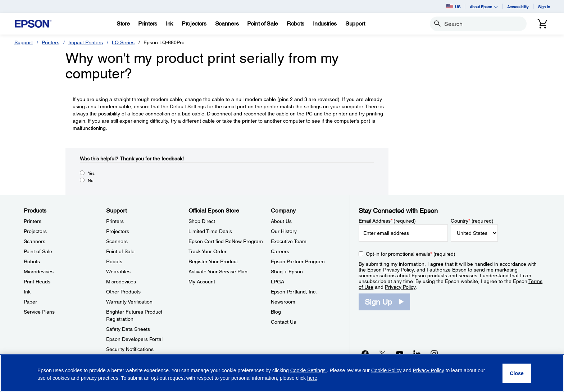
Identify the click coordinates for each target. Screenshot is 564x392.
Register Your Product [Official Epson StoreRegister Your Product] (213, 261)
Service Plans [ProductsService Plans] (39, 312)
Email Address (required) (387, 221)
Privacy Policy (398, 270)
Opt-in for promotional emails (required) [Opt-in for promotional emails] (411, 254)
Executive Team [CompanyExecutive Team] (289, 241)
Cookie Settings (309, 370)
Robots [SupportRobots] (114, 261)
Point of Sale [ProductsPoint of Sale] (38, 251)
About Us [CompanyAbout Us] (281, 221)
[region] (282, 373)
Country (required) (472, 221)
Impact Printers (86, 42)
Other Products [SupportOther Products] (123, 292)
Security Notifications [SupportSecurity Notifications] (130, 349)
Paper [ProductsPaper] (30, 302)
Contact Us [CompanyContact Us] (283, 322)
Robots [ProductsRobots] (32, 261)
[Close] (517, 373)
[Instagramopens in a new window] (434, 354)
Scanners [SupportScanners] (117, 241)
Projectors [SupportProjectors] (118, 231)
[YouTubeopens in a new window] (400, 354)
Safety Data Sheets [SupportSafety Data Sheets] (128, 329)
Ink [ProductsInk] (27, 292)
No (91, 181)
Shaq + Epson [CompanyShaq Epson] (287, 272)
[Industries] (325, 24)
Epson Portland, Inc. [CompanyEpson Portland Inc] (294, 292)
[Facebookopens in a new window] (365, 354)
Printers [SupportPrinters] (115, 221)
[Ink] (169, 24)
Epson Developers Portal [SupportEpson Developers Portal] (134, 339)
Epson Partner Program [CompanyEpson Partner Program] (298, 261)
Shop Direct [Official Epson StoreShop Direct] (202, 221)
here (312, 378)
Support (24, 42)
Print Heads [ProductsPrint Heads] (37, 282)
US (453, 6)
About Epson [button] (484, 7)
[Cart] (542, 24)
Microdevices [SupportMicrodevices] (121, 282)
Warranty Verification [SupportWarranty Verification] (129, 302)
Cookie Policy (386, 370)
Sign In (544, 7)
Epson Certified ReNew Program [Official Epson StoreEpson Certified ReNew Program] (226, 241)
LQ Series (123, 42)
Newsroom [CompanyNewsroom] (283, 302)
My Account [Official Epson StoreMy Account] (202, 282)
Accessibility (518, 7)
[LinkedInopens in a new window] (417, 354)
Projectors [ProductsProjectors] (35, 231)
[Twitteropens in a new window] (382, 354)
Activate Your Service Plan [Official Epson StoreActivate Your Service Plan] (218, 272)
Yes (91, 173)
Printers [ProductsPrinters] (33, 221)
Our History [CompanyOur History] (284, 231)
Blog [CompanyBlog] (276, 312)
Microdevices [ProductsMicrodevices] (39, 272)
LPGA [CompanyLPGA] (278, 282)
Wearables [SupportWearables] (118, 272)
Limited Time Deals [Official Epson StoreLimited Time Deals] (210, 231)
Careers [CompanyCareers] (280, 251)
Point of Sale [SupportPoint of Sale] (120, 251)
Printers (51, 42)
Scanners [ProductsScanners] (35, 241)
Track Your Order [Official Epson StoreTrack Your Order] (208, 251)
